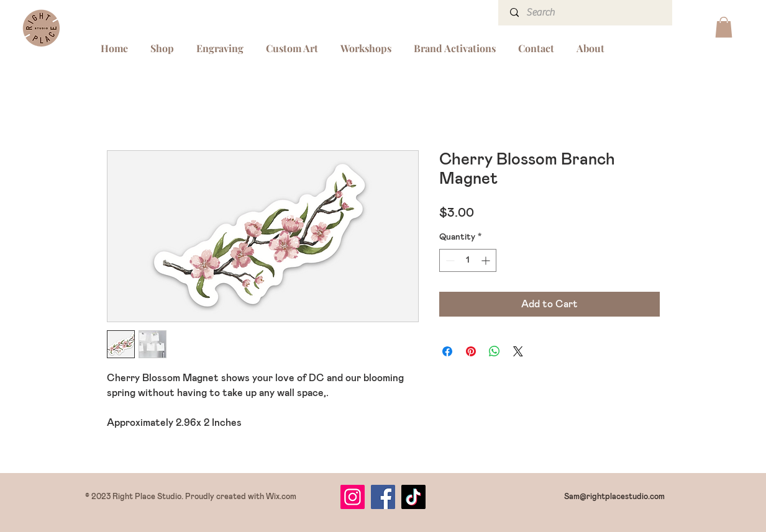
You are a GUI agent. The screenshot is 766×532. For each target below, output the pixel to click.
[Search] (586, 13)
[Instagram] (353, 497)
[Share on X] (518, 351)
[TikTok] (413, 497)
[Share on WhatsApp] (495, 351)
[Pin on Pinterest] (471, 351)
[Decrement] (449, 260)
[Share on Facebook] (447, 351)
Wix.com (281, 497)
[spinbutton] (468, 260)
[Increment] (487, 260)
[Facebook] (383, 497)
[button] (724, 27)
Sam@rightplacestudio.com (614, 497)
